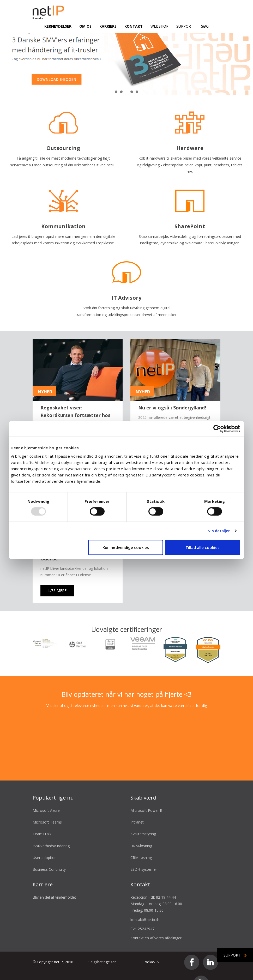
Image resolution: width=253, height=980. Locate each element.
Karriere (108, 26)
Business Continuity (49, 857)
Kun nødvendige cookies (126, 547)
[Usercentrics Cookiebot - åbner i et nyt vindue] (217, 429)
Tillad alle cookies (203, 547)
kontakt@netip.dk (145, 907)
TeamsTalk (42, 821)
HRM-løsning (141, 833)
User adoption (45, 845)
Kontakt (134, 26)
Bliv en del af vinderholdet (54, 885)
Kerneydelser (58, 26)
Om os (85, 26)
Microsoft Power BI (147, 798)
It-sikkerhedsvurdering (51, 833)
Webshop (159, 26)
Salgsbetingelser (102, 949)
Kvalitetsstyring (143, 821)
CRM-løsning (141, 845)
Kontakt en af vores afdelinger (156, 925)
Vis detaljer (219, 531)
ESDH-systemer (144, 857)
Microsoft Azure (46, 798)
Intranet (137, 810)
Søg (205, 26)
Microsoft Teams (47, 810)
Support (185, 26)
